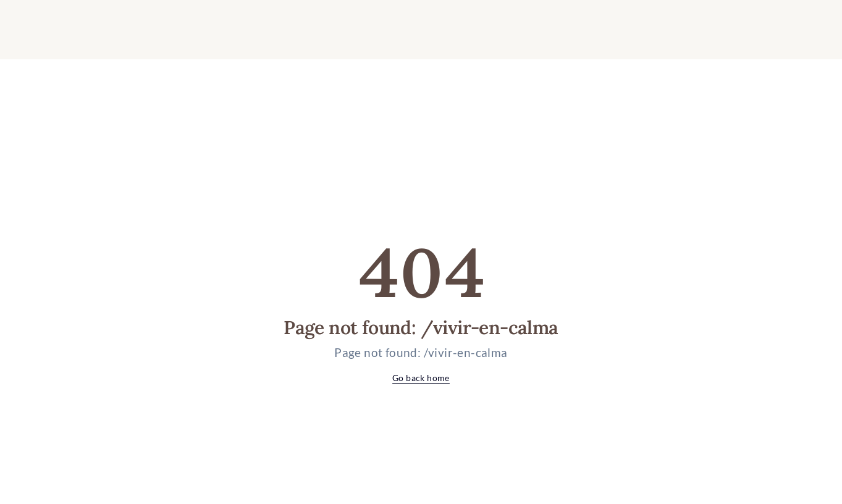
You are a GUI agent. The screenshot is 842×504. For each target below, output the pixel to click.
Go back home (421, 378)
